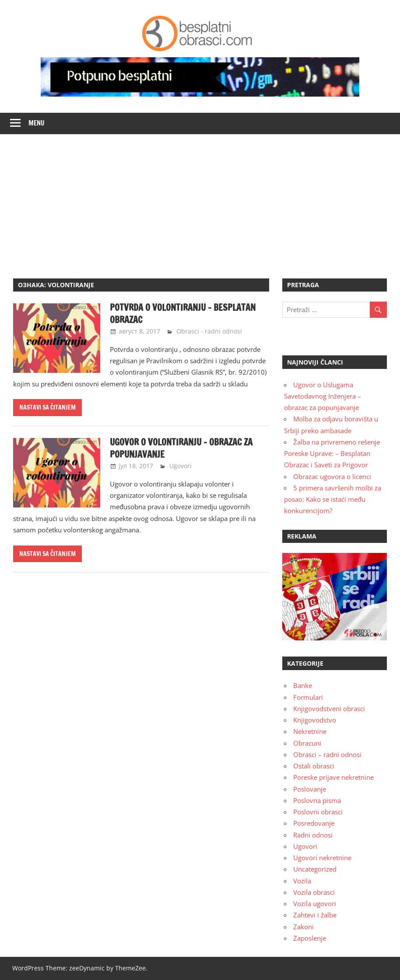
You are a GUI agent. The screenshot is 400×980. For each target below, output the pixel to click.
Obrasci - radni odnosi (209, 331)
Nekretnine (310, 731)
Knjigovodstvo (315, 720)
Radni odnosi (313, 835)
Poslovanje (310, 789)
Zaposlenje (310, 938)
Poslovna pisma (317, 800)
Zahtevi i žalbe (315, 915)
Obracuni (307, 743)
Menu (37, 123)
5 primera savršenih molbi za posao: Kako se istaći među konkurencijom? (333, 499)
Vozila (302, 881)
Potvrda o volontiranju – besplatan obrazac (183, 314)
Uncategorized (315, 869)
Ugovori (181, 466)
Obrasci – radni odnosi (327, 754)
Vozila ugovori (315, 904)
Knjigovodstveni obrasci (329, 709)
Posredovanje (314, 823)
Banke (303, 685)
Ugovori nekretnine (322, 858)
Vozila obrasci (314, 892)
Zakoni (304, 927)
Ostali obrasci (314, 766)
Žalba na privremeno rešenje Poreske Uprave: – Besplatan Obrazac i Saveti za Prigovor (332, 454)
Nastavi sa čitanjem (47, 407)
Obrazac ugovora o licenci (332, 476)
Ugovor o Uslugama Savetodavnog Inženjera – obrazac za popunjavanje (323, 396)
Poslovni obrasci (318, 812)
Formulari (308, 697)
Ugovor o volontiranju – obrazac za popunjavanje (181, 448)
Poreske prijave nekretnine (333, 777)
